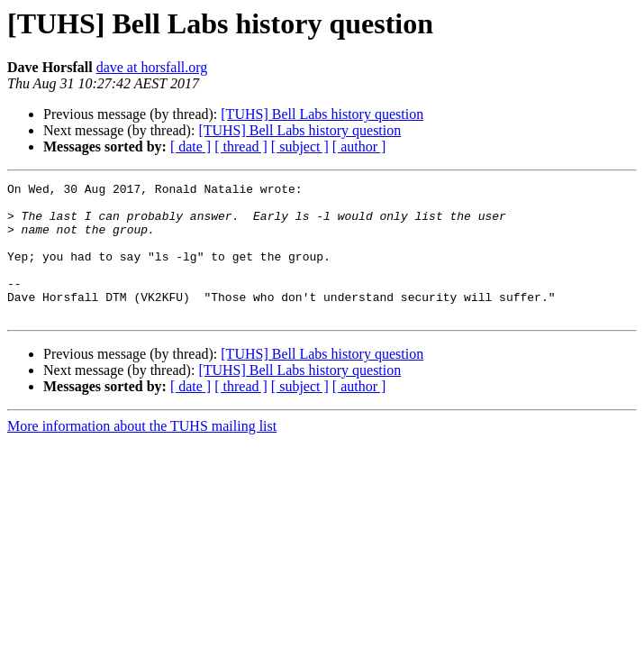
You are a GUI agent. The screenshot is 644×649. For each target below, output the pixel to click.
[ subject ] (300, 146)
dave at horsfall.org (152, 67)
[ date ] (190, 146)
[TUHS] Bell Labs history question (322, 114)
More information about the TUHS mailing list (142, 453)
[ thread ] (241, 146)
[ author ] (359, 146)
